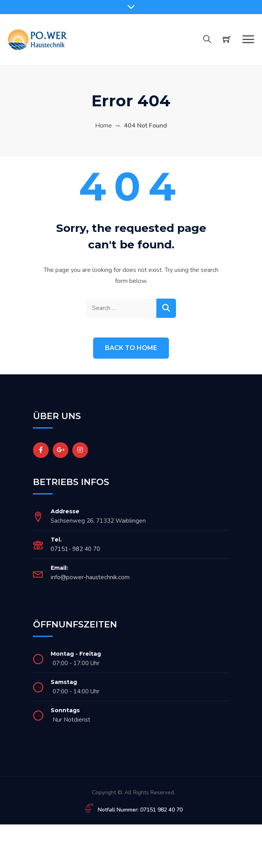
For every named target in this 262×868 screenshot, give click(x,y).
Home (104, 126)
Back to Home (131, 348)
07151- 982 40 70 (75, 549)
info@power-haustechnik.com (90, 577)
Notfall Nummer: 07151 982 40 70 (140, 810)
